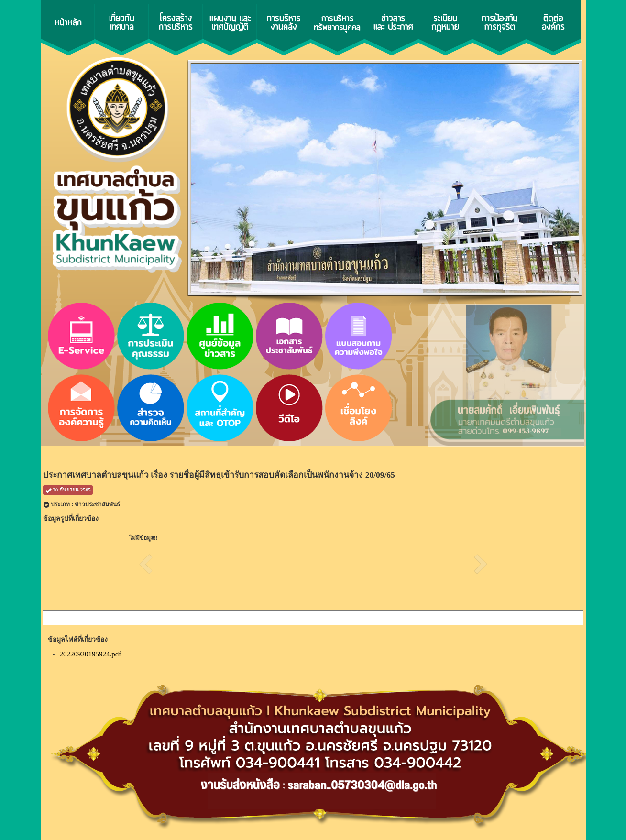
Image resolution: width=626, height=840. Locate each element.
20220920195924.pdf (91, 654)
